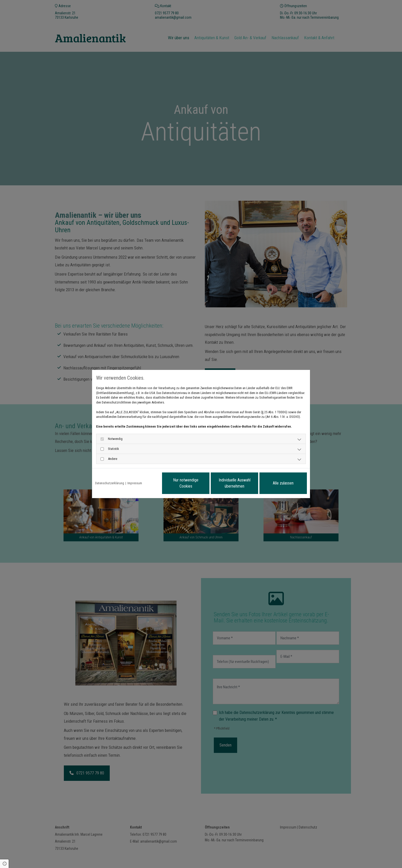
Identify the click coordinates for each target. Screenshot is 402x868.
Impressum (135, 483)
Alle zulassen (283, 483)
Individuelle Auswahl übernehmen (235, 483)
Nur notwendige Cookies (186, 483)
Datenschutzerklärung (110, 483)
